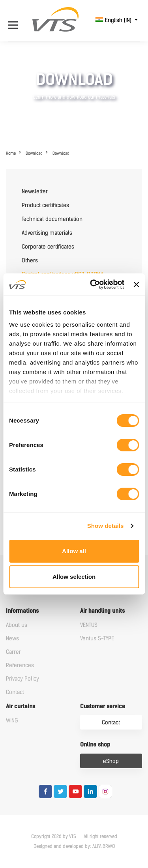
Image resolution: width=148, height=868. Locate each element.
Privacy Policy (22, 679)
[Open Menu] (15, 20)
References (20, 665)
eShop (111, 761)
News (12, 639)
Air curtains (21, 706)
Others (30, 261)
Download (34, 153)
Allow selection (74, 577)
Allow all (74, 551)
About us (17, 625)
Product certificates (45, 205)
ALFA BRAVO (104, 846)
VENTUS (89, 625)
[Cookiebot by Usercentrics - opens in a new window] (93, 284)
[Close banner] (136, 284)
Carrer (13, 652)
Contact (15, 692)
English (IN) (114, 20)
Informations (22, 611)
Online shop (95, 745)
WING (12, 721)
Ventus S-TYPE (97, 639)
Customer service (103, 706)
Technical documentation (52, 219)
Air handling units (102, 611)
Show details (106, 526)
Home (11, 153)
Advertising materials (47, 233)
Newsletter (35, 192)
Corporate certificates (48, 247)
